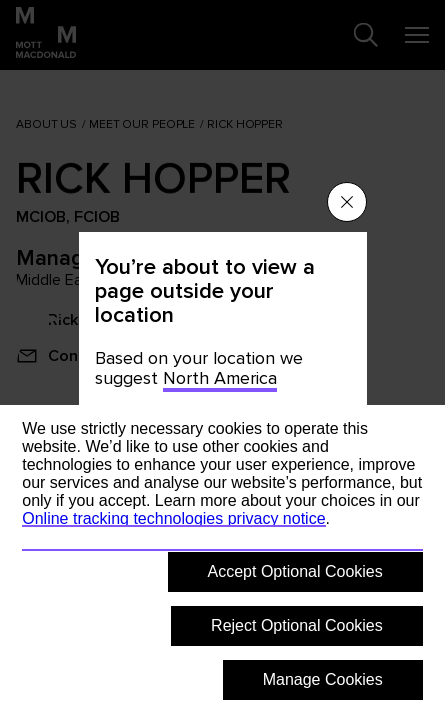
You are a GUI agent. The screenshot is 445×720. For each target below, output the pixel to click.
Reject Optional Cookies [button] (297, 625)
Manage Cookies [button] (323, 679)
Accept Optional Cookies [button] (295, 571)
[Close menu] (347, 202)
